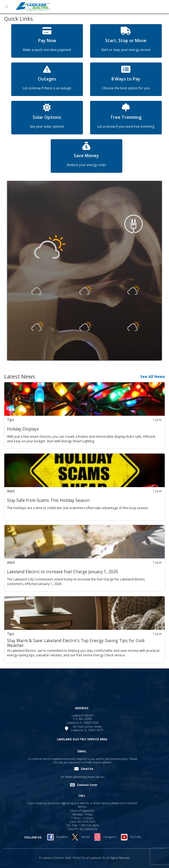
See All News (153, 376)
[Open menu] (7, 7)
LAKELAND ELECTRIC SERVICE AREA (82, 739)
